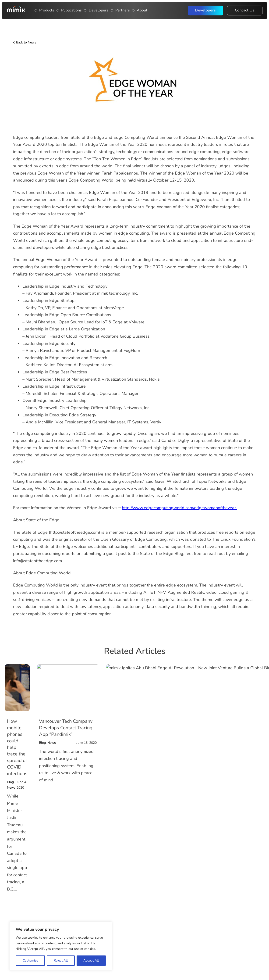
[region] (61, 946)
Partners (123, 10)
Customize (30, 960)
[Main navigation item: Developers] (85, 11)
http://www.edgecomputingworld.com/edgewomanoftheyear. (179, 508)
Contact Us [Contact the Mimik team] (245, 10)
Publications (71, 10)
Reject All (61, 960)
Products (47, 10)
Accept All (91, 960)
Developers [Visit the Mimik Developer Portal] (205, 10)
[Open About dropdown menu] (133, 11)
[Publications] (58, 11)
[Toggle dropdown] (36, 11)
